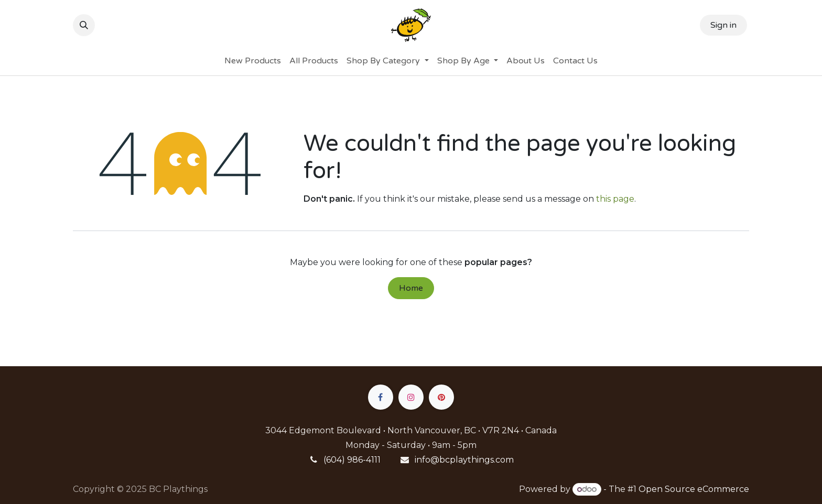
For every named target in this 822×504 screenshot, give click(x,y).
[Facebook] (381, 397)
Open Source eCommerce (694, 489)
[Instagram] (411, 397)
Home (411, 288)
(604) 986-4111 (352, 460)
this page (615, 199)
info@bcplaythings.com (464, 460)
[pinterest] (441, 397)
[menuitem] (253, 61)
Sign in (723, 25)
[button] (84, 25)
